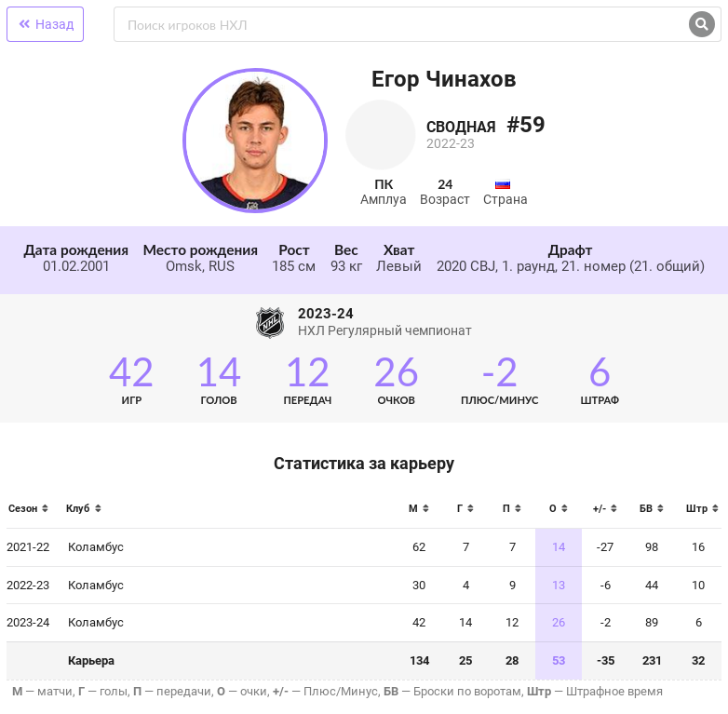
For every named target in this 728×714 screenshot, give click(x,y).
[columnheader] (33, 514)
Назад (45, 24)
